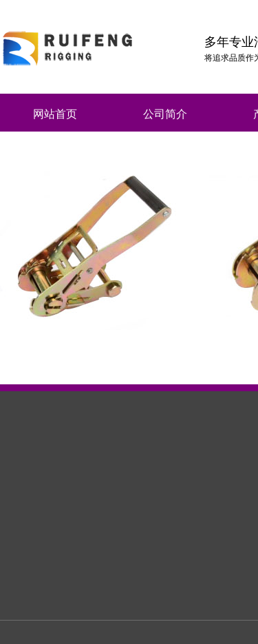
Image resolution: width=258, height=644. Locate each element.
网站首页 (55, 114)
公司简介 (165, 114)
